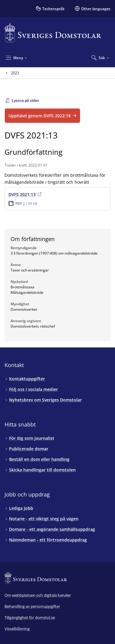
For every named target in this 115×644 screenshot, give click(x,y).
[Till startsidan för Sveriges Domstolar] (53, 33)
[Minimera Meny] (16, 58)
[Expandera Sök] (100, 58)
